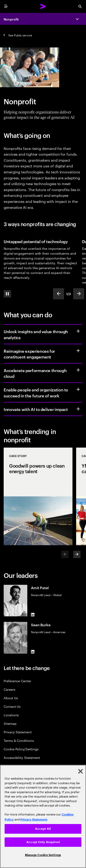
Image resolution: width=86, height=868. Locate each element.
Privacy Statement (18, 732)
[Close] (80, 771)
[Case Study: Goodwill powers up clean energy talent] (38, 496)
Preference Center (17, 681)
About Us (11, 698)
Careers (10, 689)
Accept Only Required (43, 842)
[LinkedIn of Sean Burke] (33, 652)
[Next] (77, 554)
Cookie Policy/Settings (21, 749)
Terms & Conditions (19, 740)
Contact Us (12, 706)
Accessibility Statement (22, 757)
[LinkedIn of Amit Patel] (33, 615)
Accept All (43, 829)
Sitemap (10, 723)
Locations (11, 715)
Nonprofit (11, 19)
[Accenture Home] (43, 6)
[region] (43, 816)
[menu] (6, 6)
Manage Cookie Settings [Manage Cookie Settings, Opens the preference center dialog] (43, 855)
